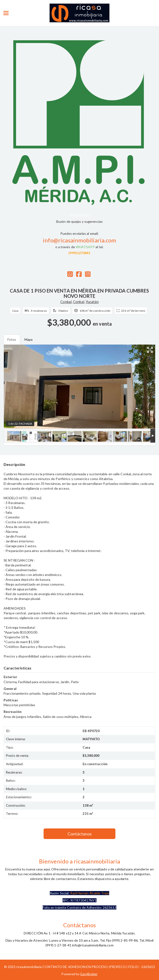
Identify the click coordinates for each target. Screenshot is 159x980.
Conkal (66, 302)
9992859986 (80, 215)
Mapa (28, 339)
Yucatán (92, 302)
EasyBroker (89, 974)
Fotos (12, 339)
